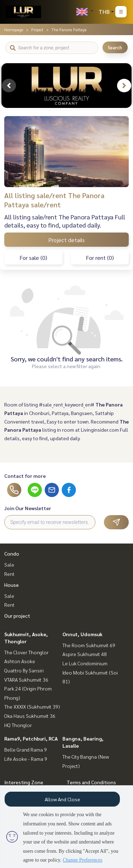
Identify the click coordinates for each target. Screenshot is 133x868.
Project (37, 29)
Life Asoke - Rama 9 (26, 759)
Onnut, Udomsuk (82, 634)
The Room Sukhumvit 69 (89, 645)
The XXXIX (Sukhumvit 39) (32, 706)
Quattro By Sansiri (24, 670)
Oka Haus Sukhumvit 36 (30, 716)
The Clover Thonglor (26, 652)
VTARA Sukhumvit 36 (26, 679)
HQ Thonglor (18, 725)
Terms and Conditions (91, 782)
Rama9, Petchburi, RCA (31, 738)
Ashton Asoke (20, 661)
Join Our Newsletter (28, 508)
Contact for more (25, 476)
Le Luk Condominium (85, 663)
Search (115, 47)
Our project (17, 616)
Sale (9, 564)
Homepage (14, 29)
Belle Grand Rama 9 (26, 749)
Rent (9, 574)
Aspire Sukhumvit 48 (85, 654)
